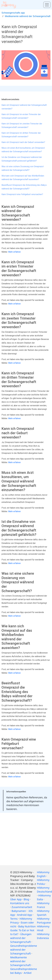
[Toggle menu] (47, 5)
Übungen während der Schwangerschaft (21, 938)
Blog (26, 899)
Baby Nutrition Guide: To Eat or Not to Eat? (23, 930)
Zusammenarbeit (22, 907)
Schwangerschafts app (13, 13)
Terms (14, 919)
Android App (24, 915)
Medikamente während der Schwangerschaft (28, 16)
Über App (16, 899)
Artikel (28, 973)
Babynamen (19, 911)
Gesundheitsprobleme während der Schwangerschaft (24, 950)
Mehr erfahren (14, 252)
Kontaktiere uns (20, 903)
